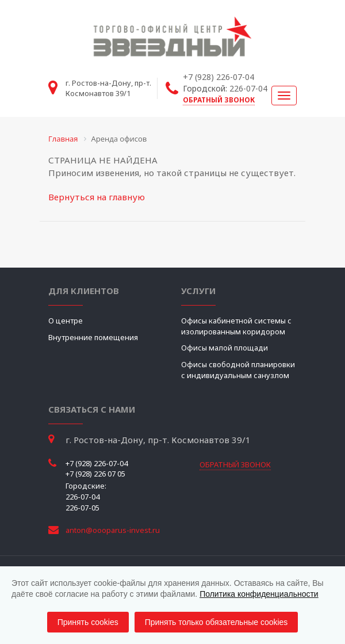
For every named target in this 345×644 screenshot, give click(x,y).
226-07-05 (83, 508)
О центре (66, 321)
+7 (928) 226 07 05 (95, 474)
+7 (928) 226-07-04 (218, 77)
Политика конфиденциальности (259, 594)
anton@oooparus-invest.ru (113, 530)
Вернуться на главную (97, 197)
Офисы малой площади (225, 348)
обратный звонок (219, 100)
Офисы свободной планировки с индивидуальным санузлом (238, 370)
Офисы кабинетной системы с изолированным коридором (236, 326)
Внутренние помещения (93, 337)
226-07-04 (248, 88)
